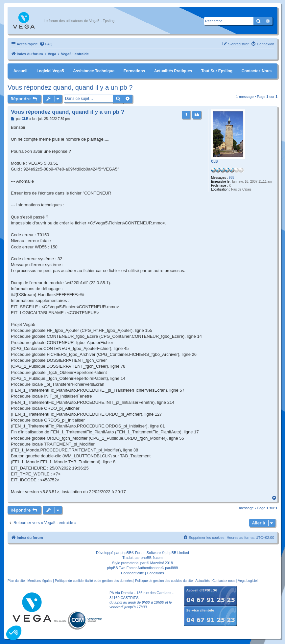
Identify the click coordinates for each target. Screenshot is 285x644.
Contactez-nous (257, 71)
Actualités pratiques (173, 71)
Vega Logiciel (248, 581)
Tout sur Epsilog (217, 71)
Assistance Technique (94, 71)
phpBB (126, 553)
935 (232, 178)
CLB (214, 161)
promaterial (130, 563)
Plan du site (16, 581)
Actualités (202, 581)
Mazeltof (157, 563)
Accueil (21, 71)
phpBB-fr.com (152, 558)
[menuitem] (46, 44)
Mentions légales (40, 581)
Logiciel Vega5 (50, 71)
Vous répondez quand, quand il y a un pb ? (70, 87)
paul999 (171, 568)
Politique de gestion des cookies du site (164, 581)
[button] (14, 633)
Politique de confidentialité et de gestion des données (94, 581)
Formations (134, 71)
